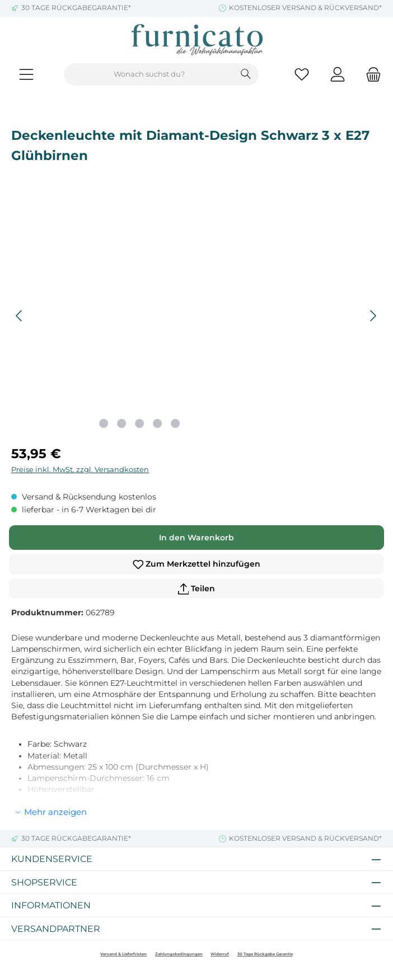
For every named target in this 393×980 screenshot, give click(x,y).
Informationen (51, 905)
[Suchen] (246, 74)
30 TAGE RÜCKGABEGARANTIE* (76, 8)
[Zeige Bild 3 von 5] (139, 423)
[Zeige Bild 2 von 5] (121, 423)
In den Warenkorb (196, 538)
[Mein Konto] (338, 75)
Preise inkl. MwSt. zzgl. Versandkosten (80, 470)
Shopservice (44, 882)
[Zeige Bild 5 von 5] (175, 423)
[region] (196, 316)
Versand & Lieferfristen (123, 954)
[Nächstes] (373, 316)
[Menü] (26, 75)
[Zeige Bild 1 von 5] (104, 423)
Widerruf (220, 954)
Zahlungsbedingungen (179, 954)
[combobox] (149, 74)
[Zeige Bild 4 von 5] (157, 423)
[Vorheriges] (20, 316)
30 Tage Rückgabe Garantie (265, 954)
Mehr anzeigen (55, 812)
